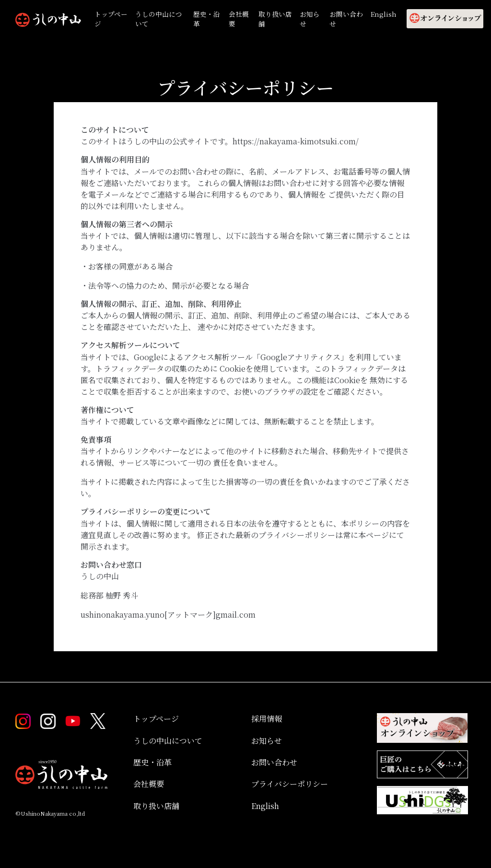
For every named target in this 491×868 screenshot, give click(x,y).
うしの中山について (159, 19)
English (384, 14)
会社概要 (239, 19)
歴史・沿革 (207, 19)
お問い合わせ (346, 19)
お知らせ (310, 19)
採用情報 (267, 719)
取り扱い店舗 (275, 19)
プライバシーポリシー (290, 784)
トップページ (111, 19)
